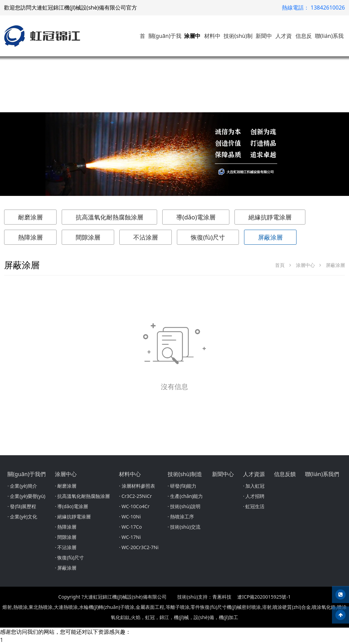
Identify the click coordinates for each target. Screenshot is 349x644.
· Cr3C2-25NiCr (135, 496)
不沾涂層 (146, 237)
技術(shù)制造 (185, 474)
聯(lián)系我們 (322, 474)
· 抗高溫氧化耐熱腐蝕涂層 (82, 496)
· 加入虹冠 (254, 486)
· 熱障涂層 (66, 527)
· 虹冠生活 (254, 506)
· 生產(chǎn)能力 (185, 496)
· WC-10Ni (130, 517)
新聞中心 (223, 474)
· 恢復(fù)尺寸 (69, 557)
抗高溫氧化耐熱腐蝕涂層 (109, 217)
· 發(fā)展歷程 (22, 506)
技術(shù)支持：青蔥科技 (204, 597)
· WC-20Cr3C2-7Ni (139, 547)
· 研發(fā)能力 (182, 486)
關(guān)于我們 (27, 474)
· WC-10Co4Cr (134, 506)
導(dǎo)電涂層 (196, 217)
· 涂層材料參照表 (137, 486)
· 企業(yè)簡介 (22, 486)
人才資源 (254, 474)
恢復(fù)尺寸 (208, 237)
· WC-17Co (130, 527)
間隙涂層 (88, 237)
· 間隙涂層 (66, 537)
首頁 (280, 265)
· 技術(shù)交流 (184, 527)
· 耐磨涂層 (66, 486)
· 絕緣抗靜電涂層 (73, 517)
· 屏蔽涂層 (66, 568)
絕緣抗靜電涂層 (270, 217)
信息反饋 (285, 474)
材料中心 (130, 474)
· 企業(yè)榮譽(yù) (26, 496)
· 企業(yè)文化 (22, 517)
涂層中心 (305, 265)
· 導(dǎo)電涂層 (71, 506)
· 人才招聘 (254, 496)
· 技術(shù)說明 (184, 506)
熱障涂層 (30, 237)
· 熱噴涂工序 (181, 517)
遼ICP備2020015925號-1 (264, 597)
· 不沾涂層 (66, 547)
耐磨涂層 (30, 217)
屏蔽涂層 (270, 237)
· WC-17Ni (130, 537)
